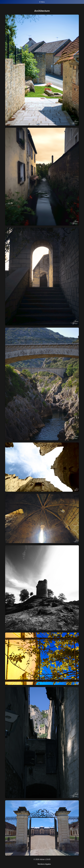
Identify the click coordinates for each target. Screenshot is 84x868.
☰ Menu (42, 2)
